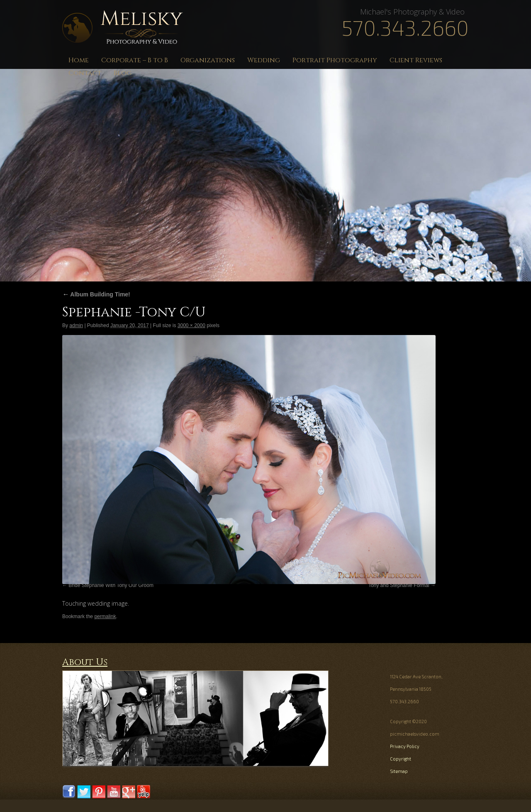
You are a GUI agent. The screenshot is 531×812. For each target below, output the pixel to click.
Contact (85, 73)
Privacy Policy (405, 746)
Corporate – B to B (135, 60)
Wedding (264, 60)
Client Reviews (416, 60)
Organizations (208, 60)
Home (79, 60)
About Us (85, 662)
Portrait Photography (335, 60)
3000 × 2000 (191, 325)
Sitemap (399, 771)
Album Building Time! (96, 294)
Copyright (401, 759)
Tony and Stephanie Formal (399, 585)
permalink (105, 616)
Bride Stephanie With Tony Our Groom (111, 585)
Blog (123, 73)
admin (76, 325)
